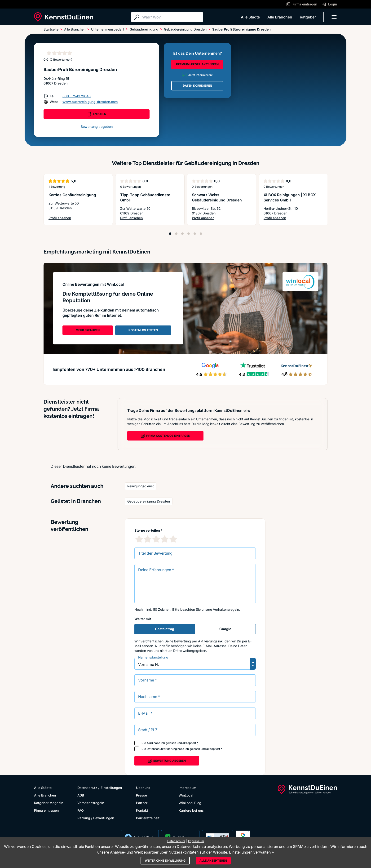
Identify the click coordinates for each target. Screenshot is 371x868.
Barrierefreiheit (148, 818)
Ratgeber (308, 17)
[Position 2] (176, 234)
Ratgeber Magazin (49, 803)
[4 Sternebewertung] (165, 539)
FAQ (81, 810)
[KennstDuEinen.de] (64, 17)
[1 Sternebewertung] (139, 539)
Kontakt (142, 810)
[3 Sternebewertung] (156, 539)
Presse (141, 795)
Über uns (143, 788)
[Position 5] (195, 234)
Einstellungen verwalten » (251, 852)
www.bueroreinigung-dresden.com (90, 102)
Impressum (187, 788)
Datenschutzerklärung (162, 749)
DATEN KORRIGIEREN (197, 86)
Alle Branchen (280, 17)
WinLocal (186, 795)
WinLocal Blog (190, 803)
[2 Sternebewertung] (148, 539)
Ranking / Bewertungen (96, 818)
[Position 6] (201, 234)
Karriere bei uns (191, 810)
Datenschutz (87, 788)
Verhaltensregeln (226, 609)
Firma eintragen (46, 810)
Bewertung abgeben (97, 127)
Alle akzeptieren (213, 861)
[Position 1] (170, 234)
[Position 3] (182, 234)
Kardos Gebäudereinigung (72, 195)
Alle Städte (250, 17)
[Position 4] (189, 234)
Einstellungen (111, 788)
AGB (150, 743)
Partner (142, 803)
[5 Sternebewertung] (173, 539)
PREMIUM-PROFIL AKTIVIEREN (197, 64)
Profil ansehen (70, 218)
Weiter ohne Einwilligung (165, 861)
